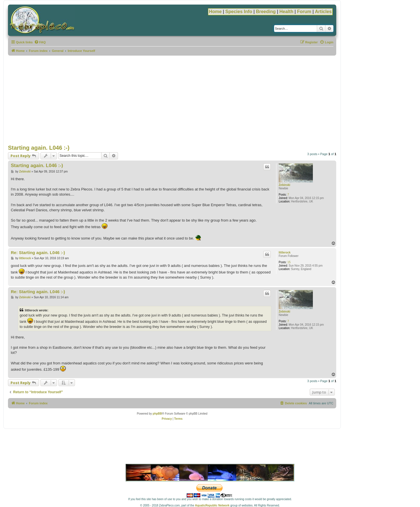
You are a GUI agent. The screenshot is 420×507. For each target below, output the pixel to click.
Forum (304, 12)
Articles (323, 12)
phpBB (157, 414)
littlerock (285, 253)
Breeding (266, 12)
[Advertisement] (172, 100)
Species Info (239, 12)
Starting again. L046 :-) (39, 148)
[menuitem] (40, 42)
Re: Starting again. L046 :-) (38, 253)
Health (287, 12)
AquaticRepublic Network (212, 505)
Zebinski (285, 185)
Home (215, 12)
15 (289, 262)
